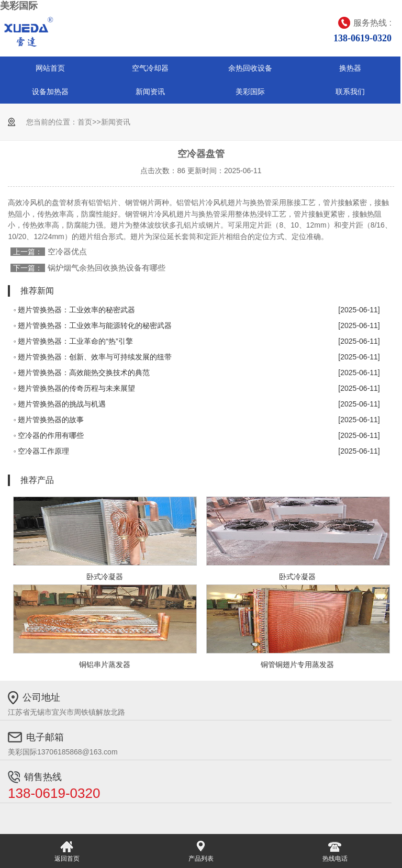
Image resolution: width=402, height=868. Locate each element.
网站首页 (50, 68)
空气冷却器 (150, 68)
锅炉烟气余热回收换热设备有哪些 (107, 268)
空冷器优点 (67, 251)
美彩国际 (19, 6)
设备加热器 (50, 92)
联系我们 (350, 92)
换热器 (350, 68)
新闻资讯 (150, 92)
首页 (85, 122)
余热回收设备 (250, 68)
